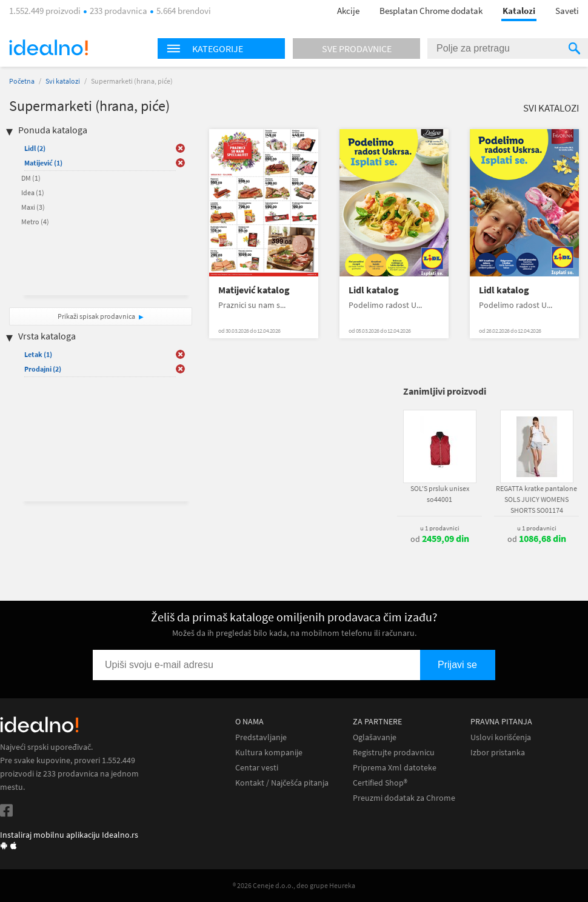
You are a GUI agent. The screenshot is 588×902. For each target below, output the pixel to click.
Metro (35, 222)
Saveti (567, 11)
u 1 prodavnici (440, 528)
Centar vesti (257, 768)
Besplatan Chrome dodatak (431, 11)
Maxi (33, 207)
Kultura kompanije (269, 753)
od (440, 539)
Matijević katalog (254, 290)
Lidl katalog (374, 290)
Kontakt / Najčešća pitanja (282, 783)
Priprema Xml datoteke (395, 768)
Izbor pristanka (498, 753)
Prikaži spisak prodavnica (96, 316)
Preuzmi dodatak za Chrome (404, 798)
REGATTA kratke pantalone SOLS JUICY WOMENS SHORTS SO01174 (536, 499)
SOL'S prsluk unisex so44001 (440, 494)
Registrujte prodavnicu (394, 753)
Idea (33, 192)
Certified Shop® (380, 783)
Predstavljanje (261, 737)
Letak (38, 354)
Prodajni (43, 369)
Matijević (43, 163)
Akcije (348, 11)
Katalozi (519, 11)
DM (31, 178)
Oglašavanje (375, 737)
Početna (22, 81)
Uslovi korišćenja (501, 737)
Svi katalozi (63, 81)
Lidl (35, 148)
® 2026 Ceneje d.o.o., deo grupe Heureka (294, 885)
